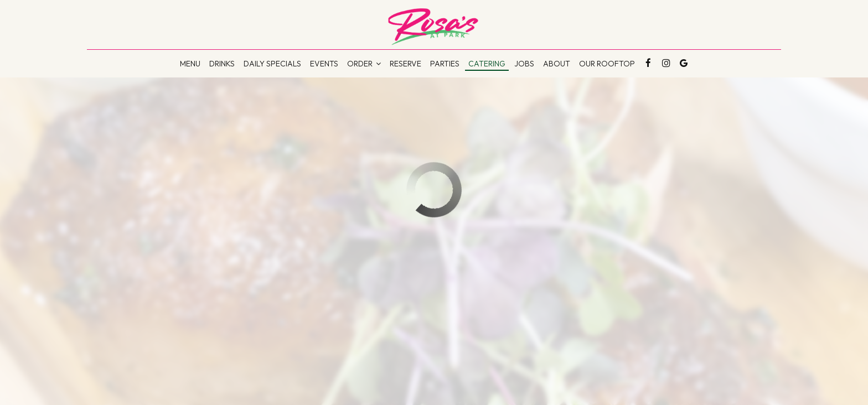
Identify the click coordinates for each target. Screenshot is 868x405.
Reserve (405, 64)
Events (324, 64)
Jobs (524, 64)
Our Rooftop (607, 64)
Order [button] (364, 64)
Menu (190, 64)
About (557, 64)
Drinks (222, 64)
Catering (487, 64)
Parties (445, 64)
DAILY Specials (272, 64)
